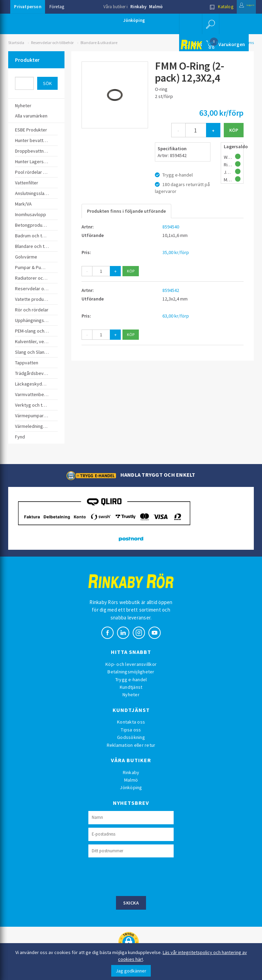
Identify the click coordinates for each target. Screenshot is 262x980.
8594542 (171, 290)
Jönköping (134, 20)
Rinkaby (138, 7)
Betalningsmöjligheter (131, 672)
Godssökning (131, 737)
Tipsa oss (131, 730)
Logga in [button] (239, 7)
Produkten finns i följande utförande (126, 211)
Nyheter (131, 695)
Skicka (131, 903)
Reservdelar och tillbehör (52, 43)
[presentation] (140, 876)
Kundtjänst (131, 687)
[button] (209, 24)
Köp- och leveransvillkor (131, 664)
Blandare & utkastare (99, 43)
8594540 (171, 227)
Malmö (156, 7)
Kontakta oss (131, 722)
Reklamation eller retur (131, 745)
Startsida (16, 43)
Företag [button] (57, 7)
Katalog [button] (207, 7)
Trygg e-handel (131, 680)
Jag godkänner (131, 971)
